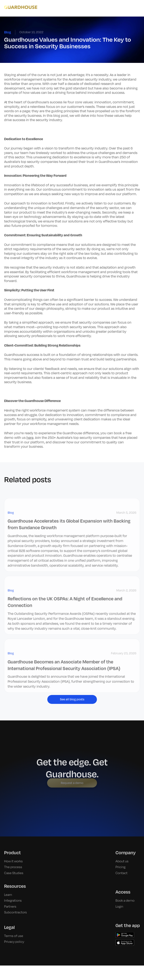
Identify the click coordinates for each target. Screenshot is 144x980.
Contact (121, 865)
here (30, 438)
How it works (13, 854)
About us (122, 854)
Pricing (120, 859)
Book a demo (125, 893)
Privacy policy (14, 934)
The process (13, 859)
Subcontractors (15, 905)
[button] (137, 7)
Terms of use (14, 928)
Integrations (13, 893)
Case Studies (14, 865)
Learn (8, 887)
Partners (10, 899)
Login (119, 899)
